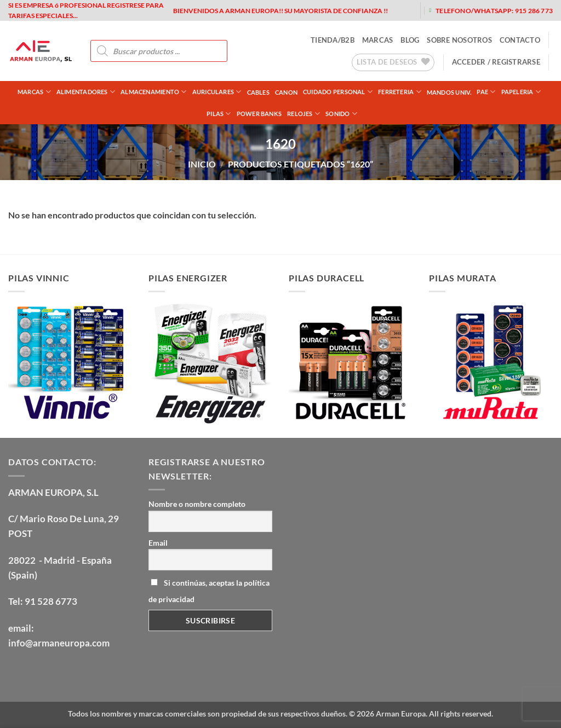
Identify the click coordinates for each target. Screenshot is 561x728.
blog (410, 40)
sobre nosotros (459, 40)
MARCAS (378, 40)
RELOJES (304, 114)
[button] (496, 62)
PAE (486, 92)
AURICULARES (217, 92)
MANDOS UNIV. (449, 92)
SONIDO (341, 114)
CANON (286, 92)
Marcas (34, 92)
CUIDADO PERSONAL (338, 92)
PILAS (219, 114)
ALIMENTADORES (86, 92)
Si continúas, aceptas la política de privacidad (209, 591)
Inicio (202, 164)
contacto (520, 40)
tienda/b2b (333, 40)
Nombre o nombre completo (197, 504)
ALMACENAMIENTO (154, 92)
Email (158, 543)
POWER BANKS (259, 114)
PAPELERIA (521, 92)
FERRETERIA (400, 92)
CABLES (258, 92)
